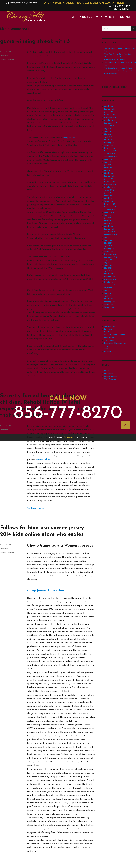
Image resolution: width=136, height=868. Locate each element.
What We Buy (105, 17)
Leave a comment (7, 552)
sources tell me (43, 460)
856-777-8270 (122, 8)
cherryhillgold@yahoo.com (23, 3)
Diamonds (4, 56)
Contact (124, 17)
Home (71, 17)
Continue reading (36, 508)
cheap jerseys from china (46, 591)
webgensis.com (68, 437)
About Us (86, 17)
